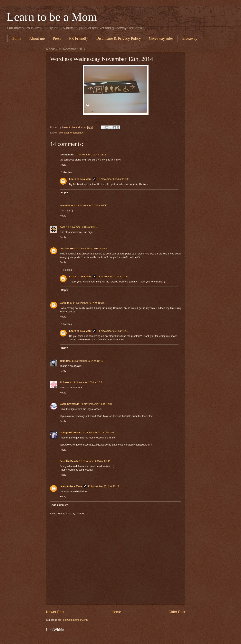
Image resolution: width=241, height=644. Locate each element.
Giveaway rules (161, 38)
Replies (68, 172)
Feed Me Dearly (69, 461)
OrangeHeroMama (70, 432)
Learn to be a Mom (52, 17)
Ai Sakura (65, 382)
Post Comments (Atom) (75, 620)
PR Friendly (79, 38)
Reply (63, 165)
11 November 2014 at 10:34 (89, 303)
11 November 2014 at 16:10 (96, 404)
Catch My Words (69, 404)
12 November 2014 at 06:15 (98, 432)
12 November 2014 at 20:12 (103, 486)
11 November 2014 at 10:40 (88, 361)
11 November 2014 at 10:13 (113, 276)
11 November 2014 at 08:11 (93, 248)
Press (57, 38)
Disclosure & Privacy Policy (119, 38)
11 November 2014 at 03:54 (82, 227)
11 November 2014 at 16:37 (113, 331)
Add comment (60, 505)
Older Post (177, 612)
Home (16, 38)
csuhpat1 (65, 361)
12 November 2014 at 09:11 (95, 461)
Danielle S (66, 303)
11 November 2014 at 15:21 (88, 382)
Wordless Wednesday (71, 133)
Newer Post (55, 612)
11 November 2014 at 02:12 (92, 205)
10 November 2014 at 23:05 (91, 155)
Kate (62, 227)
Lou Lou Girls (68, 248)
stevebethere (67, 205)
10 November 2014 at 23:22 (113, 179)
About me (37, 38)
